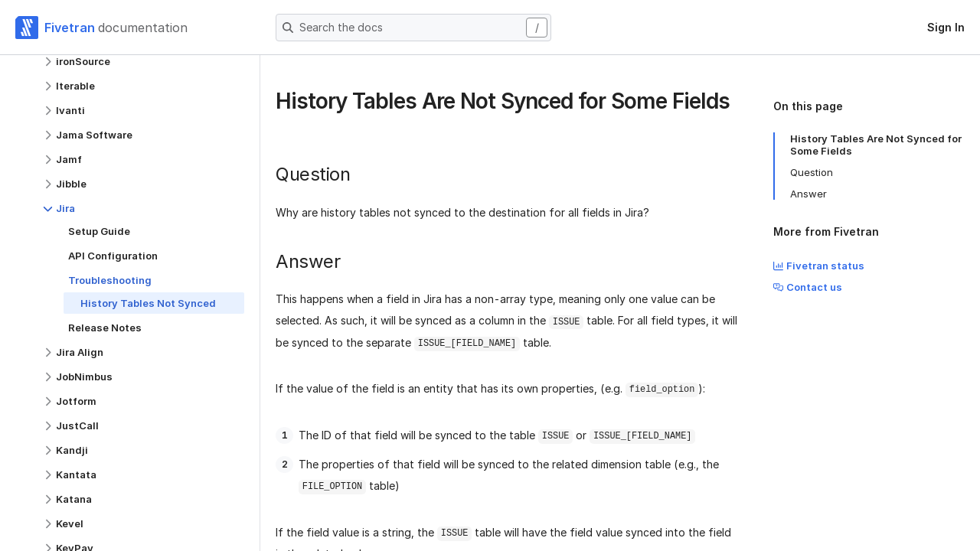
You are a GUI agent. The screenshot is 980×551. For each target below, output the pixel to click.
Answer (808, 194)
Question (812, 172)
